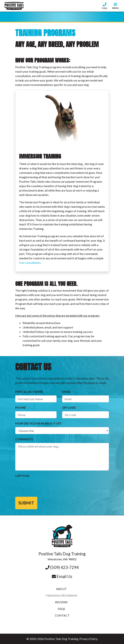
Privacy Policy (88, 639)
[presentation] (43, 487)
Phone (21, 407)
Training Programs (61, 595)
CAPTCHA (22, 476)
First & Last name (30, 392)
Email (67, 392)
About (61, 589)
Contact (62, 615)
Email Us (62, 576)
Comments (24, 439)
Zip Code (70, 407)
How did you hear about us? (39, 423)
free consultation (30, 263)
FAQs (61, 609)
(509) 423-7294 (62, 567)
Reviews (61, 602)
